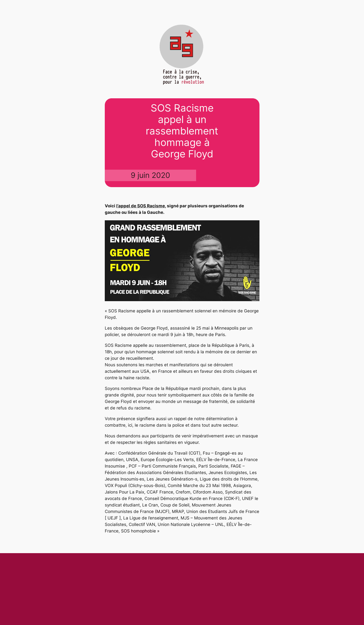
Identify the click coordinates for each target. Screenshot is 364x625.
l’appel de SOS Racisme (141, 206)
